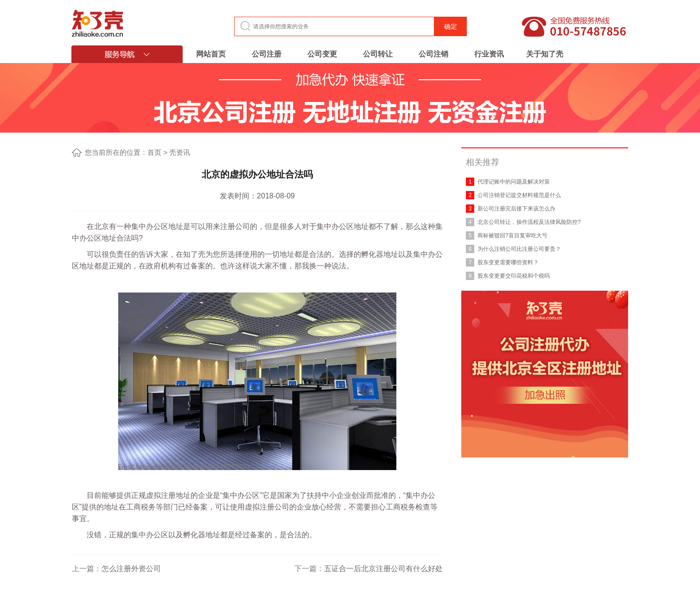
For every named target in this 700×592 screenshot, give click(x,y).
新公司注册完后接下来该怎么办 (516, 209)
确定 (451, 26)
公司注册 (267, 54)
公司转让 (378, 54)
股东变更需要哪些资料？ (508, 262)
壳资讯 (180, 152)
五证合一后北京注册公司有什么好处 (383, 569)
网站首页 (211, 54)
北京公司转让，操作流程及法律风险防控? (529, 222)
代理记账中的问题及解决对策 (514, 182)
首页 (154, 152)
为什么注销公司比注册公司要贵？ (519, 249)
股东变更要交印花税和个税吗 (514, 276)
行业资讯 (489, 54)
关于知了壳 (545, 54)
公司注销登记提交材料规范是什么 (519, 195)
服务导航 (127, 54)
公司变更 (322, 54)
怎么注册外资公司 (131, 569)
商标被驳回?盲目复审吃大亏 (512, 236)
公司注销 (433, 54)
